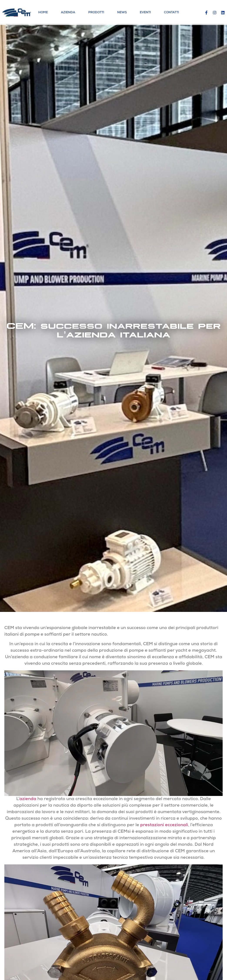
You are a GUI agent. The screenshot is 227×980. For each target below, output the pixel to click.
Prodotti (96, 13)
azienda (28, 799)
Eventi (145, 13)
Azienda (68, 13)
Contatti (171, 13)
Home (43, 13)
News (122, 13)
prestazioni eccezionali (164, 825)
